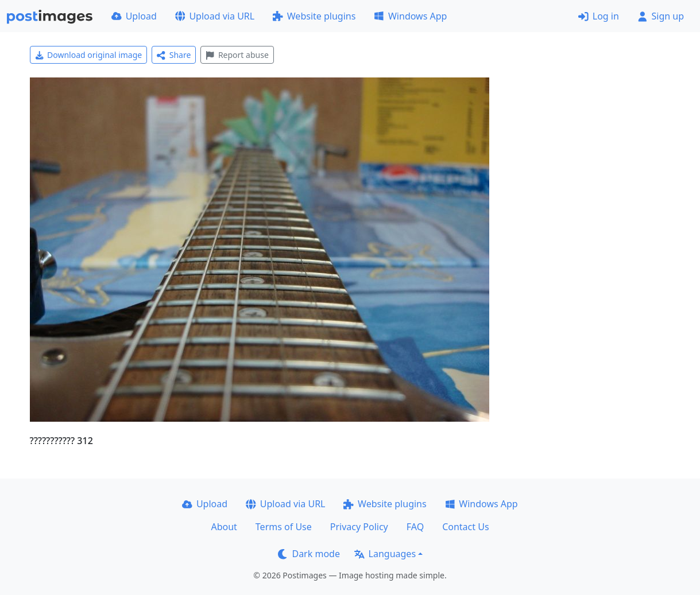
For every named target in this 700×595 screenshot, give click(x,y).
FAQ (415, 527)
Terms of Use (284, 527)
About (224, 527)
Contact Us (465, 527)
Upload (134, 16)
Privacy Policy (359, 527)
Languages (385, 554)
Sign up (661, 16)
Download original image (89, 55)
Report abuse (237, 55)
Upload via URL (215, 16)
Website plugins (314, 16)
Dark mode (309, 554)
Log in (599, 16)
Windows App (410, 16)
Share (174, 55)
